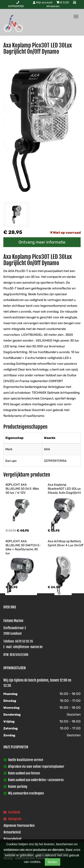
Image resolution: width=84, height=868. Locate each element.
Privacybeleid (12, 839)
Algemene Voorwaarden (19, 826)
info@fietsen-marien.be (28, 647)
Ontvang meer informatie (42, 242)
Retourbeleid (12, 832)
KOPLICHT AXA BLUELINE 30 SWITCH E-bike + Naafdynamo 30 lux (23, 547)
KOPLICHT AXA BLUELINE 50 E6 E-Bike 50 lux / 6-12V (23, 489)
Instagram (13, 819)
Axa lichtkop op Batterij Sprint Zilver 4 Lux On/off (66, 543)
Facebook (12, 812)
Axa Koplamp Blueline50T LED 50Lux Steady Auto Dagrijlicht (65, 489)
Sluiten (53, 862)
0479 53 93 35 (24, 641)
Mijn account (43, 2)
